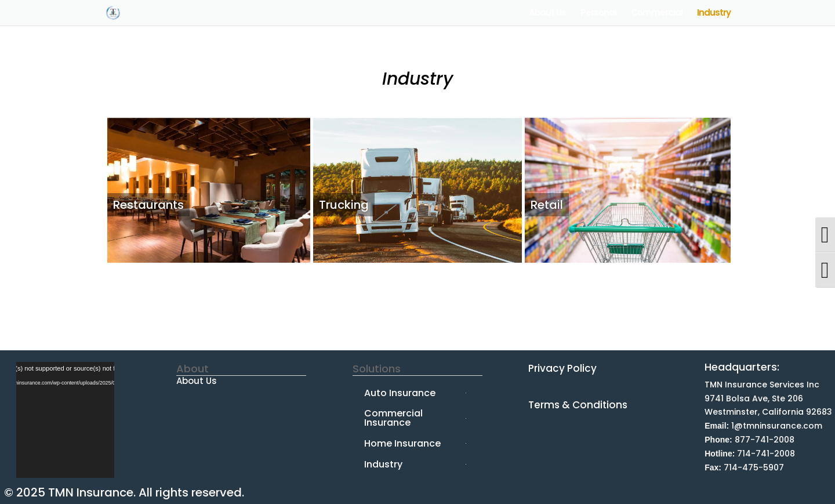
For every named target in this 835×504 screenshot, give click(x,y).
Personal (598, 14)
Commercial (657, 14)
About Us (547, 14)
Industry (714, 14)
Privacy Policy (562, 368)
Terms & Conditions (578, 405)
